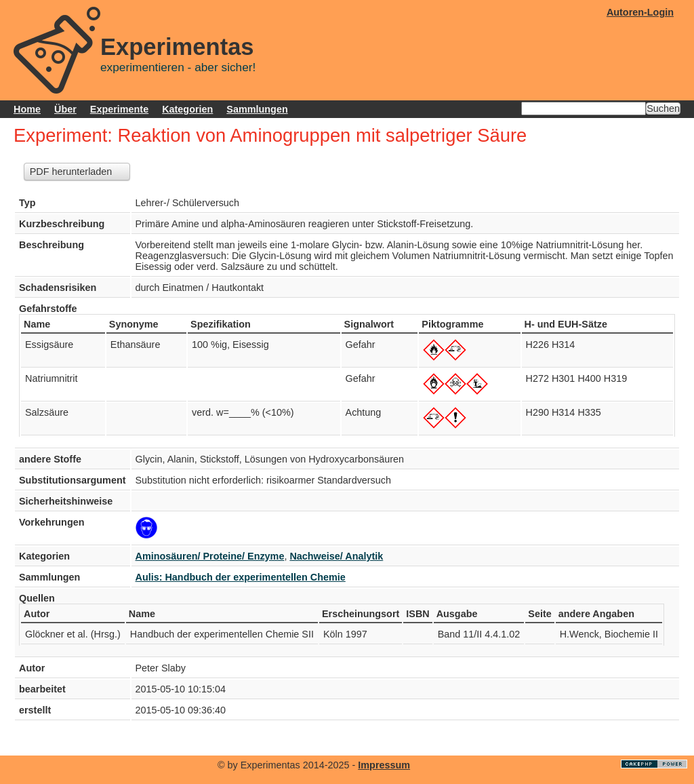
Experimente (119, 109)
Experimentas (177, 47)
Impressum (384, 765)
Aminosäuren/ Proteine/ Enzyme (210, 556)
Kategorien (187, 109)
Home (27, 109)
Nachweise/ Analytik (336, 556)
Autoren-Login (640, 12)
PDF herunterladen (71, 172)
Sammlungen (257, 109)
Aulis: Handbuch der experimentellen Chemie (241, 577)
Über (65, 109)
